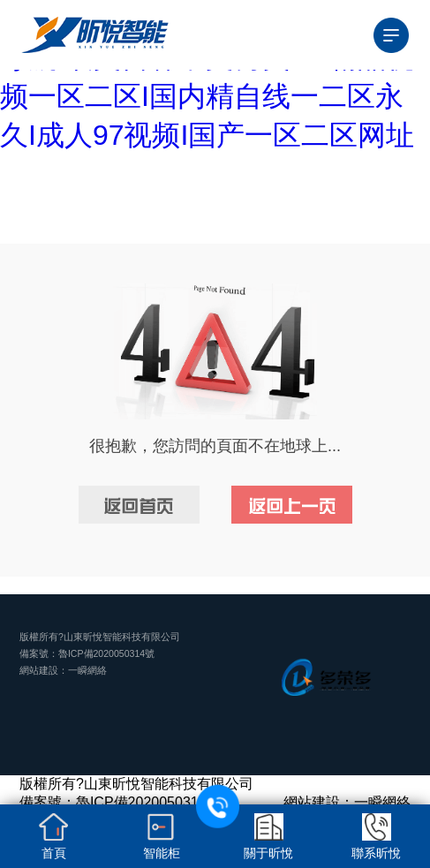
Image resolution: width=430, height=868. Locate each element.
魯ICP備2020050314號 (106, 653)
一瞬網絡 (87, 670)
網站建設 (39, 670)
